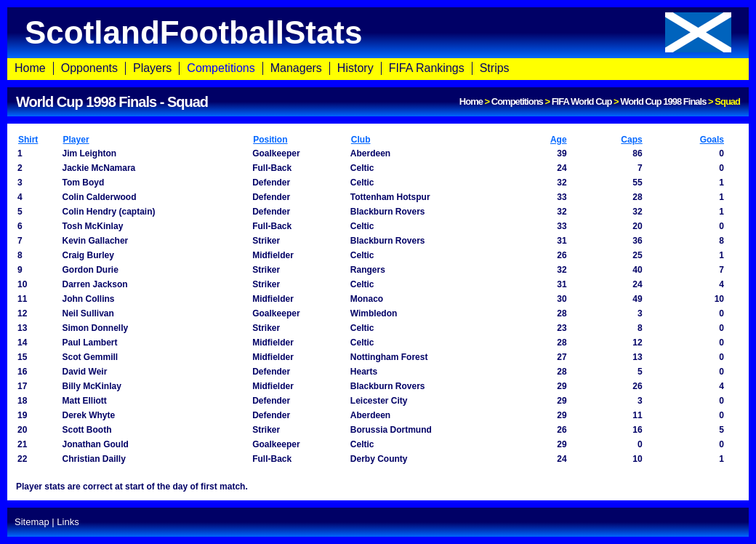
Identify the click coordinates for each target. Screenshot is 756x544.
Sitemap (32, 522)
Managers (296, 68)
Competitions (221, 68)
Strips (495, 68)
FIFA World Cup (582, 101)
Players (152, 68)
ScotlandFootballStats (378, 32)
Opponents (89, 68)
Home (30, 68)
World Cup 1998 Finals (663, 101)
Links (68, 522)
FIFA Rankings (427, 68)
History (355, 68)
